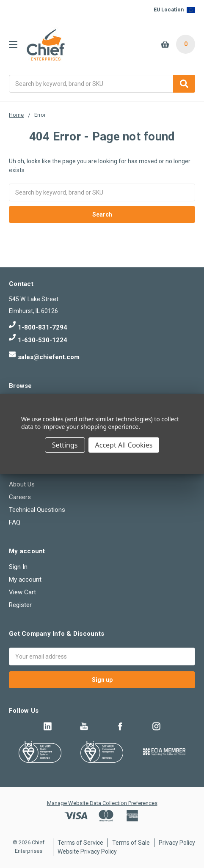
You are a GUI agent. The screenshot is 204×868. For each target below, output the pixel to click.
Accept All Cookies (124, 445)
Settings (65, 445)
